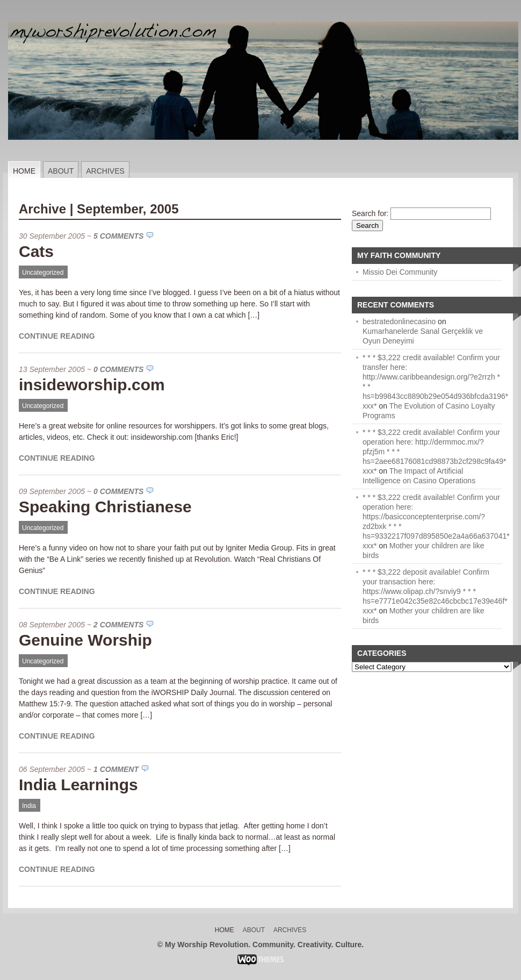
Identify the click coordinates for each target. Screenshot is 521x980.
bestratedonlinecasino (399, 321)
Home (24, 171)
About (61, 171)
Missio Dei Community (400, 272)
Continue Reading (57, 336)
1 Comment (116, 769)
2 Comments (118, 625)
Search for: (370, 213)
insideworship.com (92, 385)
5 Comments (118, 236)
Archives (105, 171)
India (29, 806)
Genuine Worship (85, 640)
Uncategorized (43, 273)
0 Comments (118, 369)
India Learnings (78, 785)
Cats (36, 251)
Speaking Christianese (105, 507)
